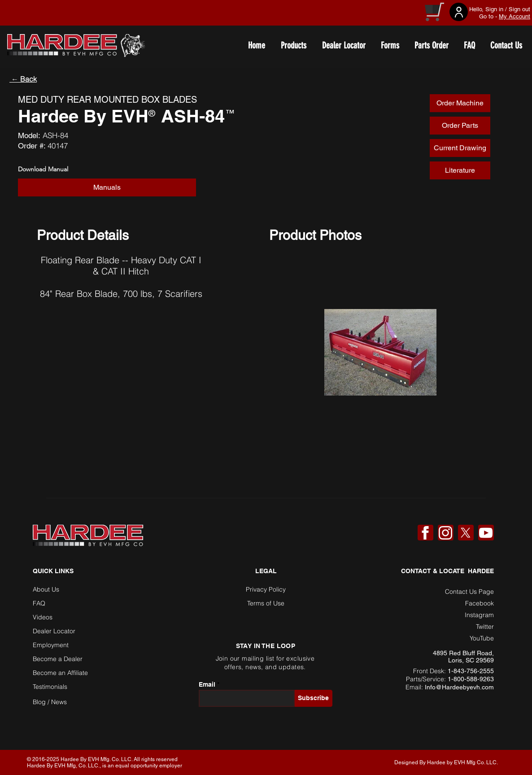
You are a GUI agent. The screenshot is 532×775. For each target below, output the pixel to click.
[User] (459, 12)
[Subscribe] (314, 698)
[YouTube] (486, 533)
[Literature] (460, 170)
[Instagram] (445, 533)
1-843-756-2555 (471, 671)
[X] (466, 533)
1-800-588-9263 (471, 679)
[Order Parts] (460, 126)
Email (207, 684)
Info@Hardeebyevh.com (459, 687)
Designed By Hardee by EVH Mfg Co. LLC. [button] (446, 762)
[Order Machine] (460, 103)
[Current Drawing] (460, 148)
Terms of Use (266, 603)
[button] (107, 187)
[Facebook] (425, 533)
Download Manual (43, 169)
